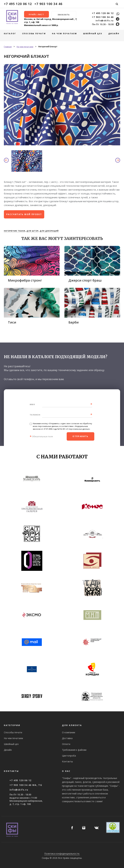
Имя (32, 404)
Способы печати (34, 33)
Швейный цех (93, 33)
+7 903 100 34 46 (48, 4)
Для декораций (49, 231)
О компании (69, 732)
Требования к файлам (74, 750)
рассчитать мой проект (24, 214)
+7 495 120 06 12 (18, 4)
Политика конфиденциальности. (62, 854)
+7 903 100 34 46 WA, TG (26, 785)
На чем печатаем (65, 33)
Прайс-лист (36, 15)
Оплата (66, 744)
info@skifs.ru (105, 20)
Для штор (32, 231)
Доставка (67, 738)
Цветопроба (69, 756)
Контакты (67, 761)
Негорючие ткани (15, 231)
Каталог (10, 33)
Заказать (64, 15)
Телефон (35, 415)
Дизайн (114, 33)
